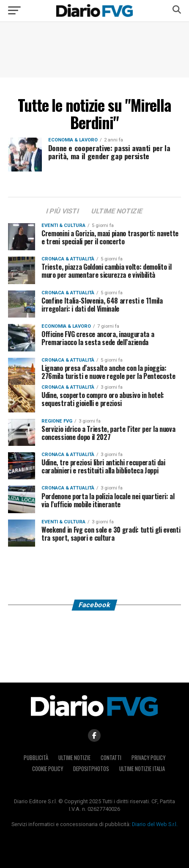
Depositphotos (91, 769)
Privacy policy (148, 758)
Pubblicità (36, 758)
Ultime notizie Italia (142, 769)
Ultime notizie (74, 758)
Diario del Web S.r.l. (155, 824)
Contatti (111, 758)
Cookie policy (48, 769)
